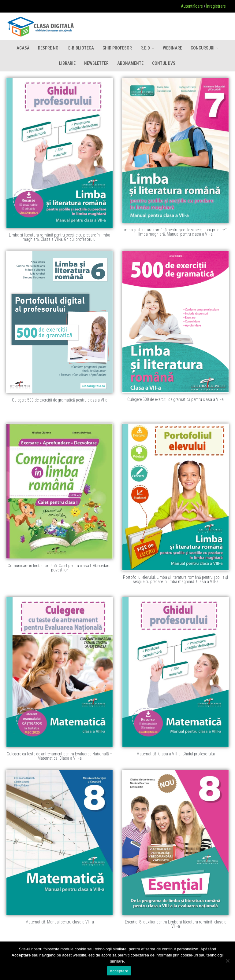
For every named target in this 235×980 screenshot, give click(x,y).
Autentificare (192, 6)
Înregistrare (216, 6)
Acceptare (119, 971)
